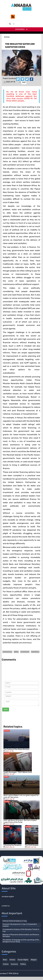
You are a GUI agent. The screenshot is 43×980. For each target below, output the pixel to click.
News (5, 960)
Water (16, 652)
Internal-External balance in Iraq (15, 921)
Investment (25, 652)
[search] (14, 24)
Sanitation (35, 652)
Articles (12, 960)
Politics (23, 964)
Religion (34, 960)
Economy (14, 964)
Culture (6, 964)
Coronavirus (7, 652)
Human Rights (23, 960)
